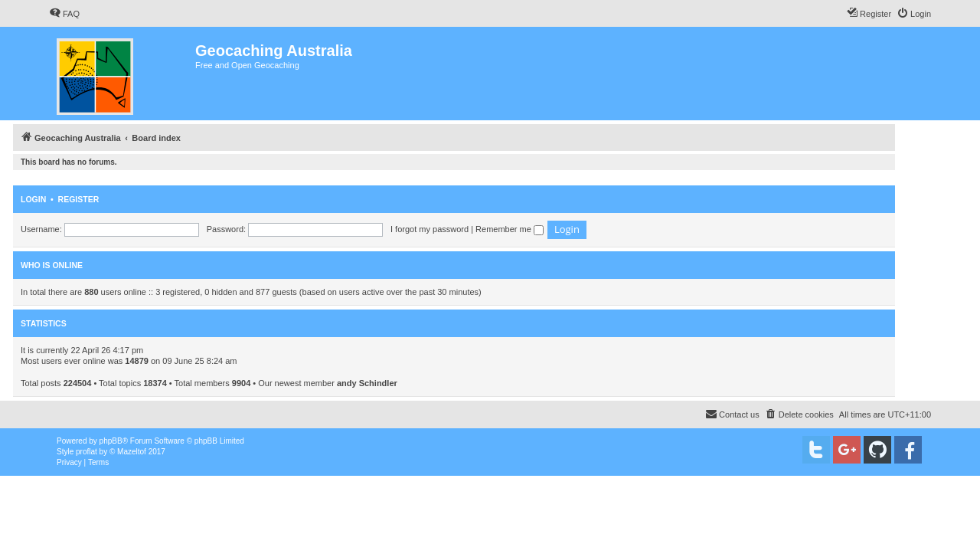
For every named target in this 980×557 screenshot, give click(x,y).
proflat (87, 452)
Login (33, 199)
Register (79, 199)
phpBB (111, 441)
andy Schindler (367, 383)
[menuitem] (64, 14)
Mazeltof (132, 452)
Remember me (510, 229)
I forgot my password (430, 229)
